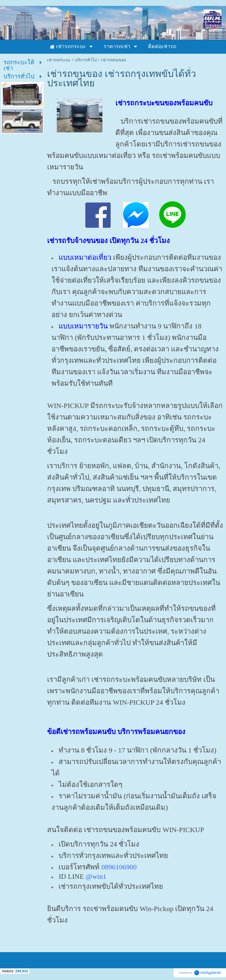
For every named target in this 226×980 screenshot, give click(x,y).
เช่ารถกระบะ (59, 60)
